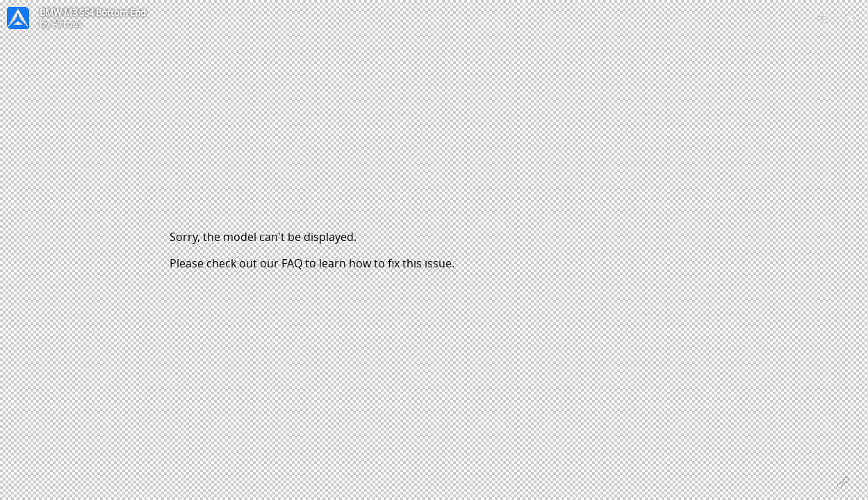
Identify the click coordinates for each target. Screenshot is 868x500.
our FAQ (281, 263)
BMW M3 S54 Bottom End (93, 12)
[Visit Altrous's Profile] (18, 18)
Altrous (67, 24)
